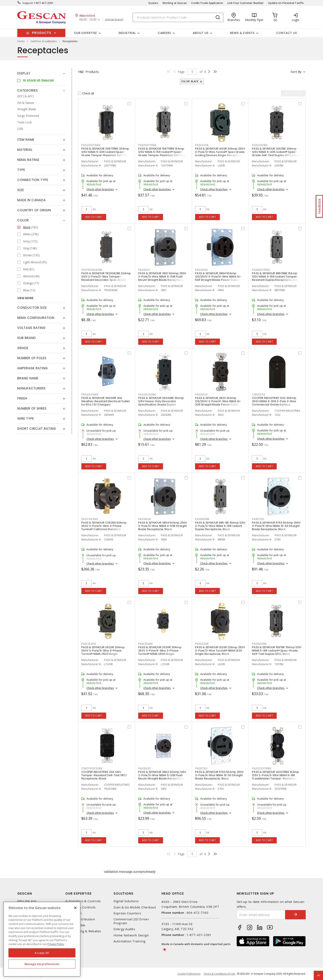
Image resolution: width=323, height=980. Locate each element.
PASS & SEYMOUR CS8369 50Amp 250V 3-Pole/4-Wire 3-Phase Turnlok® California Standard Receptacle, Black (104, 528)
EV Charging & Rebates (83, 931)
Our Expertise (78, 893)
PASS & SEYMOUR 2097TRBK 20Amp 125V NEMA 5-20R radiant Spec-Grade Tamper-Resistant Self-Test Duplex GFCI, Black (105, 154)
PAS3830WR (90, 394)
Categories (28, 90)
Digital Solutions (126, 901)
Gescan (25, 893)
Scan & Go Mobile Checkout (135, 907)
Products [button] (42, 33)
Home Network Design (131, 935)
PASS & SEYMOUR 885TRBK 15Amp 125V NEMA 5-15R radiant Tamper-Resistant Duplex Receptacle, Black (276, 277)
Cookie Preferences (189, 974)
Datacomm (73, 913)
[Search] (178, 17)
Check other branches (100, 189)
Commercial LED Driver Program (131, 921)
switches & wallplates (44, 41)
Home (21, 41)
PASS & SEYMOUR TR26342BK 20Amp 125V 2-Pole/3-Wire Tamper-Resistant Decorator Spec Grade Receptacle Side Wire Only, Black (106, 278)
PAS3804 (145, 519)
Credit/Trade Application (207, 3)
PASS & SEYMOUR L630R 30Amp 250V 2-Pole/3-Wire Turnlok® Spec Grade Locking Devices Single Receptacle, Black (220, 154)
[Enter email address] (261, 915)
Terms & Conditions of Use (219, 974)
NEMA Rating (28, 160)
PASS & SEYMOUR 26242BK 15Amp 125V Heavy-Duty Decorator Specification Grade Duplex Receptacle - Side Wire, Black (161, 403)
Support (28, 3)
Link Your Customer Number (246, 3)
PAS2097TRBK (91, 145)
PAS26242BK (147, 394)
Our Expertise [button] (85, 33)
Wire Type (26, 419)
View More (25, 298)
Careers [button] (164, 33)
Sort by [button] (296, 72)
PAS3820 (201, 394)
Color (23, 220)
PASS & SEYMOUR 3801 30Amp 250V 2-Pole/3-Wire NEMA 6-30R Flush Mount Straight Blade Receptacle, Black (162, 278)
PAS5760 (258, 519)
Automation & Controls (83, 901)
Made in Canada (32, 200)
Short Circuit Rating (37, 429)
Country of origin (34, 210)
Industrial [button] (127, 33)
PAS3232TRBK (262, 768)
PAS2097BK (260, 145)
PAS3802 (145, 768)
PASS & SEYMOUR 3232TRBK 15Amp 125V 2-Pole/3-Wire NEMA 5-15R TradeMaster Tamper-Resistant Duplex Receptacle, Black (275, 777)
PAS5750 (201, 768)
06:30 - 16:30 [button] (88, 20)
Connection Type (33, 180)
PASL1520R (89, 644)
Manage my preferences (42, 964)
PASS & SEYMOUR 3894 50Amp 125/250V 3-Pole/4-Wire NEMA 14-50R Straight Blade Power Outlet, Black (218, 278)
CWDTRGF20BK (92, 768)
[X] (75, 908)
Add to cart (94, 217)
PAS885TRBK (261, 270)
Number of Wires (32, 408)
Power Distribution (80, 919)
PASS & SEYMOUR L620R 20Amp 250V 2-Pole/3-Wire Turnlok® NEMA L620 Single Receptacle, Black (220, 651)
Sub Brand (27, 338)
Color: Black (190, 81)
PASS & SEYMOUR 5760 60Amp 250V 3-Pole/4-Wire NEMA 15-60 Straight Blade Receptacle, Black (276, 526)
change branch (114, 20)
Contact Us (287, 33)
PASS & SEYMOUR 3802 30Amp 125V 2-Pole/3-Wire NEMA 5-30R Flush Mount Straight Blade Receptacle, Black (162, 777)
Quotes (153, 3)
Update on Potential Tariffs (286, 3)
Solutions (123, 893)
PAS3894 (201, 270)
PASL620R (202, 644)
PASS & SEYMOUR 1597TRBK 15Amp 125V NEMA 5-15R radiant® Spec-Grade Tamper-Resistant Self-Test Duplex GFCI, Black (162, 154)
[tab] (41, 73)
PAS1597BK (259, 644)
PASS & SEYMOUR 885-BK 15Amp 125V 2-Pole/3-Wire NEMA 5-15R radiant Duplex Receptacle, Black (220, 526)
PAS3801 (144, 270)
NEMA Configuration (36, 318)
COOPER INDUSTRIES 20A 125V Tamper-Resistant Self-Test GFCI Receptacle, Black (104, 775)
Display (24, 73)
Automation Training (130, 941)
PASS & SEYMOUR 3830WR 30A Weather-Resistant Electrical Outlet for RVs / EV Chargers (105, 401)
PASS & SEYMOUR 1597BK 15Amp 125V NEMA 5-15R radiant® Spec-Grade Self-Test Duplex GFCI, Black (277, 651)
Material (25, 150)
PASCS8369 (90, 519)
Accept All (42, 953)
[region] (42, 939)
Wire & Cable (75, 925)
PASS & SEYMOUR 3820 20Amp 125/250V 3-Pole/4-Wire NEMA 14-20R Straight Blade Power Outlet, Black (218, 403)
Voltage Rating (31, 328)
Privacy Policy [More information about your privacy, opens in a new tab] (56, 944)
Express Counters (127, 913)
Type (21, 170)
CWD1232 (259, 394)
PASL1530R (146, 644)
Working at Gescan (175, 3)
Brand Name (28, 378)
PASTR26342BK (92, 270)
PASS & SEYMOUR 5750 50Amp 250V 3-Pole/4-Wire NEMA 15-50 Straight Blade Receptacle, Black (219, 775)
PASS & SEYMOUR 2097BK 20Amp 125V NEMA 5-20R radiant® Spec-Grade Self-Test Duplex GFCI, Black (276, 152)
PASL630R (202, 145)
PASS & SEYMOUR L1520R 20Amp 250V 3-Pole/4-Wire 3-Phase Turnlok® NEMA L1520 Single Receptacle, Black (103, 652)
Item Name (26, 140)
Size (21, 190)
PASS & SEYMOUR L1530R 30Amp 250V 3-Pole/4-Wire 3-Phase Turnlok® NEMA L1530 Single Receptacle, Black (160, 652)
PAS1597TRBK (147, 145)
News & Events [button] (242, 33)
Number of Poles (32, 358)
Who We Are (27, 901)
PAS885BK (202, 519)
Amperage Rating (33, 368)
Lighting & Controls (80, 907)
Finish (22, 398)
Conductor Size (32, 308)
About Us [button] (201, 33)
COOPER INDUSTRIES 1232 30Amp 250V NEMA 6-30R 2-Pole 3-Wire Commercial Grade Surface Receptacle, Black (274, 403)
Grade (23, 348)
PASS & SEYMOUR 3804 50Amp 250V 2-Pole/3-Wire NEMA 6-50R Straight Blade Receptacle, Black (163, 526)
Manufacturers (31, 388)
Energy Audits (124, 929)
